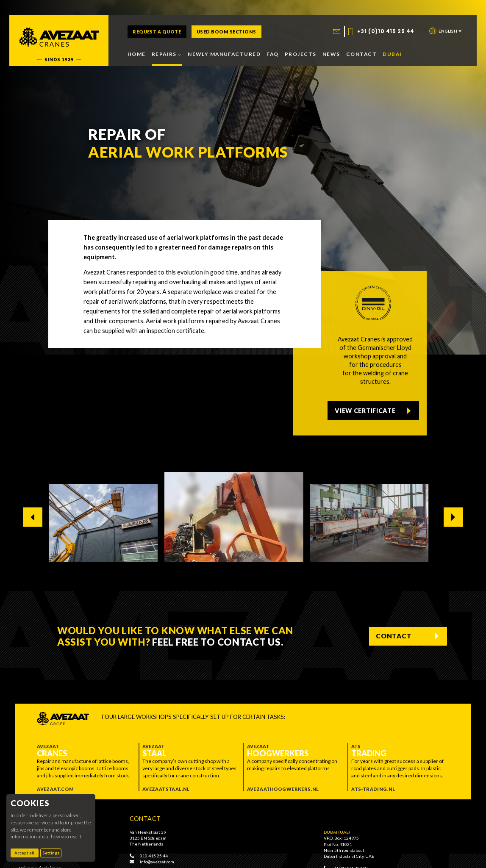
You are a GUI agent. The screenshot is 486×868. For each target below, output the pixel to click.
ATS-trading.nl (373, 789)
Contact (361, 54)
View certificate (368, 408)
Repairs (167, 54)
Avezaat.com (55, 789)
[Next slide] (454, 517)
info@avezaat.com (152, 862)
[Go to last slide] (33, 517)
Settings (51, 853)
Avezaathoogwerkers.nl (283, 789)
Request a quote (157, 32)
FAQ (272, 54)
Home (137, 54)
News (331, 54)
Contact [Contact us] (390, 636)
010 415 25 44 (149, 856)
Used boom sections (226, 32)
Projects (300, 54)
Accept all (26, 853)
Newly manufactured (224, 54)
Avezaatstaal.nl (166, 789)
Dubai (392, 54)
